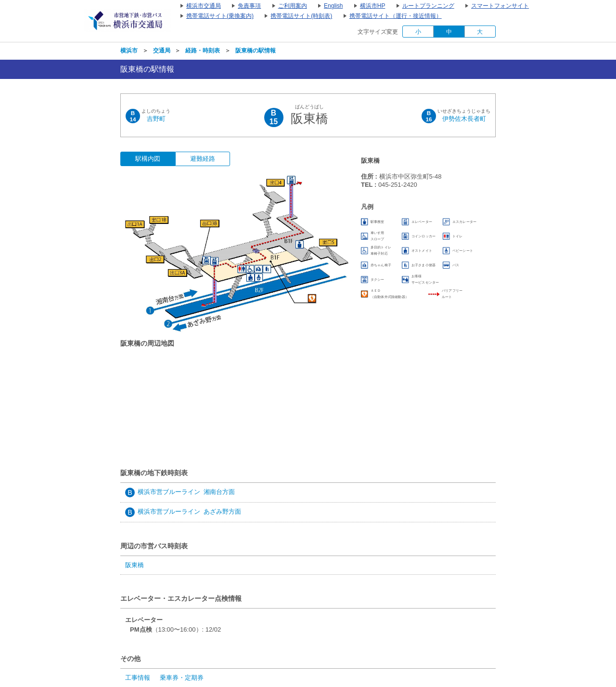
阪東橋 (135, 565)
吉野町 (156, 119)
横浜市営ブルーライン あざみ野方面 (189, 512)
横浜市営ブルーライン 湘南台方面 (186, 492)
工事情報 (138, 678)
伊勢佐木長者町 (464, 119)
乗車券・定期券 (182, 678)
